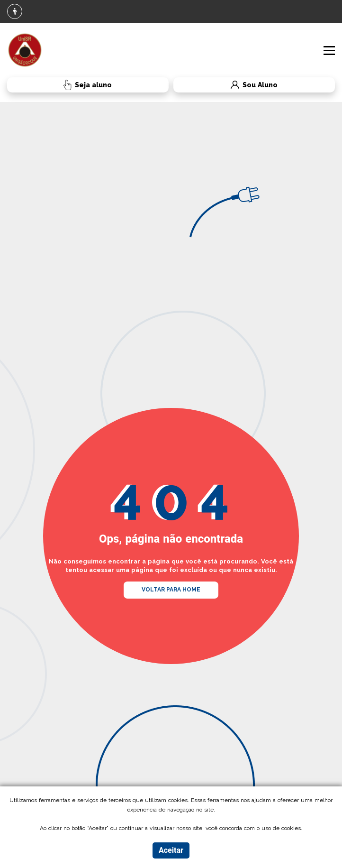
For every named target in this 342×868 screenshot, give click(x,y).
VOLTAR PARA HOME (171, 590)
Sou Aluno (225, 85)
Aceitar (171, 850)
